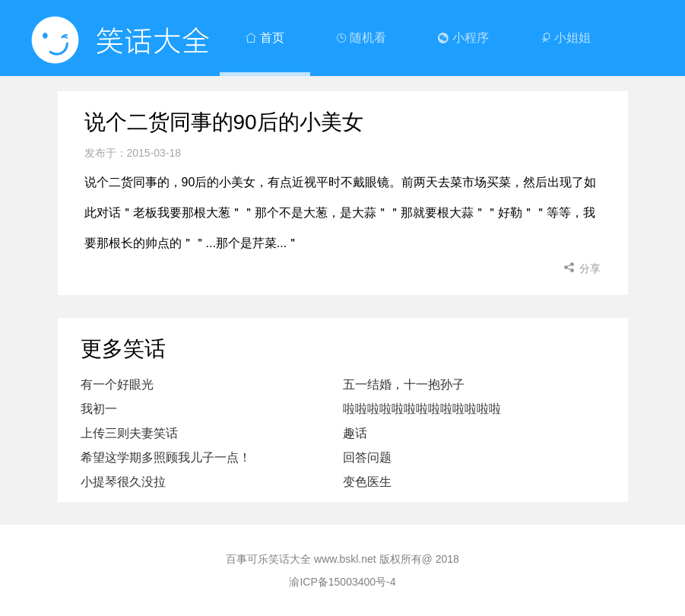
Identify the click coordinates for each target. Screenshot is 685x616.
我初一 (99, 409)
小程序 (463, 38)
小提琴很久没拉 (123, 482)
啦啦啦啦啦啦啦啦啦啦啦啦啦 (422, 409)
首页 (265, 38)
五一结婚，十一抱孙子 (404, 384)
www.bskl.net (345, 559)
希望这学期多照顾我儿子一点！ (166, 457)
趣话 (355, 433)
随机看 (361, 38)
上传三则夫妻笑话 (129, 433)
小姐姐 (566, 38)
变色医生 (367, 482)
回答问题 (367, 457)
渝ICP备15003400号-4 (342, 582)
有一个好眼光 (117, 384)
